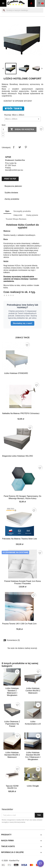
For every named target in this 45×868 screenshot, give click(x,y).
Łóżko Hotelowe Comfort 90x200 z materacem (33, 691)
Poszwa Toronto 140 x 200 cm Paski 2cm (19, 624)
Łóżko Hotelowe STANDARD (16, 373)
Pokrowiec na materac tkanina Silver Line (20, 539)
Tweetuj (20, 147)
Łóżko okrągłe (33, 786)
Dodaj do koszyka (22, 129)
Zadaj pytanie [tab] (32, 215)
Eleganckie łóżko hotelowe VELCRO (18, 456)
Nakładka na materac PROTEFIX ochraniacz (21, 413)
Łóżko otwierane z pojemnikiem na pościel (12, 724)
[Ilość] (4, 129)
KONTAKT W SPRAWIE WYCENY (18, 101)
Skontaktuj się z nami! (22, 323)
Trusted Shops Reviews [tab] (16, 219)
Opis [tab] (7, 211)
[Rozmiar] (23, 119)
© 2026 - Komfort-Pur (10, 861)
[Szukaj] (22, 10)
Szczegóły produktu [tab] (22, 211)
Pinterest (26, 147)
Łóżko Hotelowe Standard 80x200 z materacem (12, 755)
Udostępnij (14, 147)
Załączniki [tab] (18, 215)
